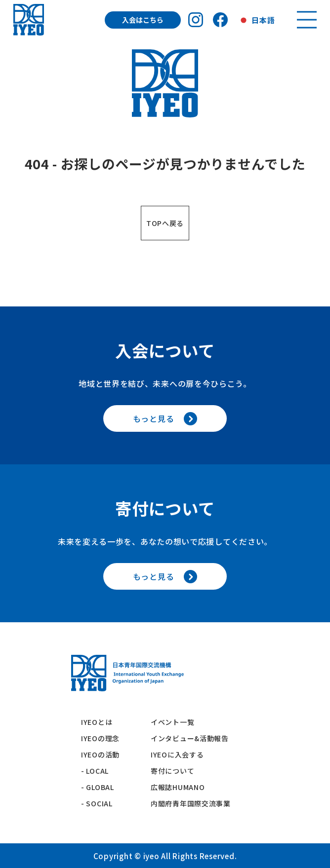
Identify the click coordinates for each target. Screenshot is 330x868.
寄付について (176, 771)
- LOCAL (95, 771)
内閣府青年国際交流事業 (191, 803)
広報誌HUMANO (178, 787)
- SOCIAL (97, 803)
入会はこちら (143, 20)
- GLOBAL (98, 787)
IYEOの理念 (100, 738)
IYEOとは (97, 722)
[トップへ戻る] (29, 20)
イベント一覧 (172, 722)
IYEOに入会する (181, 755)
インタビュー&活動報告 (190, 738)
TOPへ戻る (165, 223)
